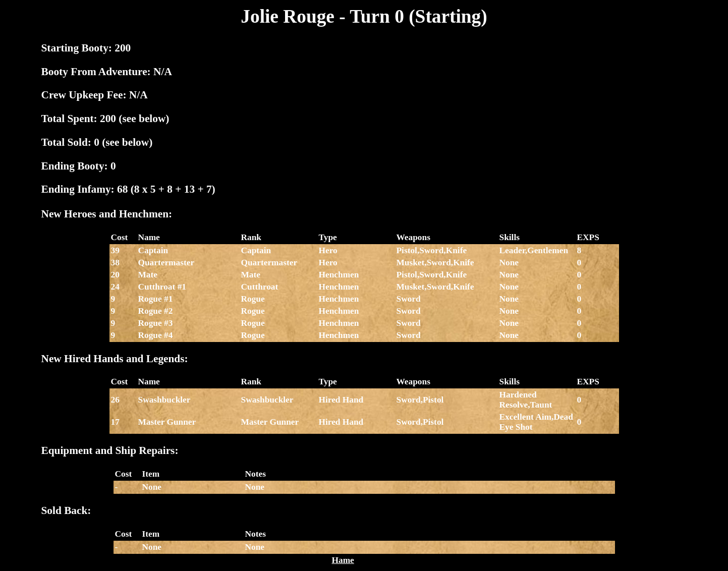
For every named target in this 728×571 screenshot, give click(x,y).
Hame (343, 560)
